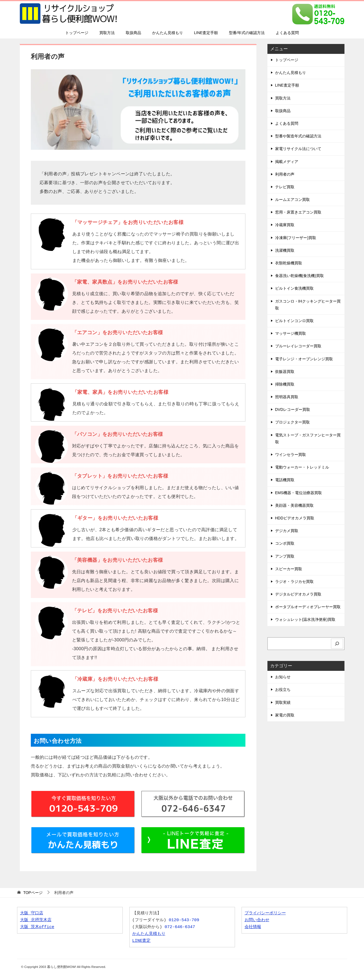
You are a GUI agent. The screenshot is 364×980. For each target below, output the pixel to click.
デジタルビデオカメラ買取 (298, 594)
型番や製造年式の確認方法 (298, 136)
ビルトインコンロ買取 (294, 321)
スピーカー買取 (289, 569)
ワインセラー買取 (291, 455)
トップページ (77, 33)
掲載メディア (287, 162)
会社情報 (253, 927)
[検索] (337, 644)
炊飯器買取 (285, 372)
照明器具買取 (287, 397)
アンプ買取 (285, 556)
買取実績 (283, 702)
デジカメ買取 (287, 531)
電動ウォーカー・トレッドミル (302, 467)
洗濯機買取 (285, 250)
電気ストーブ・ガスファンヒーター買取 (308, 438)
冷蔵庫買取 (285, 225)
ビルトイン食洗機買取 (294, 288)
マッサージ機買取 (291, 333)
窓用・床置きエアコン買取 (298, 212)
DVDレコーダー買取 (293, 409)
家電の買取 (285, 715)
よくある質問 (287, 33)
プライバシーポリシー (265, 913)
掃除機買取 (285, 384)
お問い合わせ (257, 920)
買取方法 (107, 33)
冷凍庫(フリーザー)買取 (296, 238)
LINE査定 (142, 941)
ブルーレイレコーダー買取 (298, 346)
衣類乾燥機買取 (289, 263)
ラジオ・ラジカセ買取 (294, 582)
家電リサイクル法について (298, 149)
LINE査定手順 (206, 33)
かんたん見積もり (168, 33)
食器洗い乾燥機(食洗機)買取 (299, 276)
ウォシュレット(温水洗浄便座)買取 (305, 619)
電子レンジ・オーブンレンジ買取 (304, 359)
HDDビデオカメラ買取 (295, 518)
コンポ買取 (285, 543)
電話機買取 (285, 480)
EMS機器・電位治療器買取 (299, 493)
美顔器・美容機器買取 (294, 505)
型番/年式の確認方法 (247, 33)
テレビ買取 (285, 187)
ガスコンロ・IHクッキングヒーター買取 (308, 305)
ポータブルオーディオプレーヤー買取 (308, 607)
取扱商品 (133, 33)
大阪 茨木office (37, 927)
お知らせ (283, 677)
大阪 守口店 (32, 913)
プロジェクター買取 (292, 422)
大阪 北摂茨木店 (36, 920)
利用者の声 (285, 174)
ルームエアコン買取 (292, 200)
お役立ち (283, 690)
